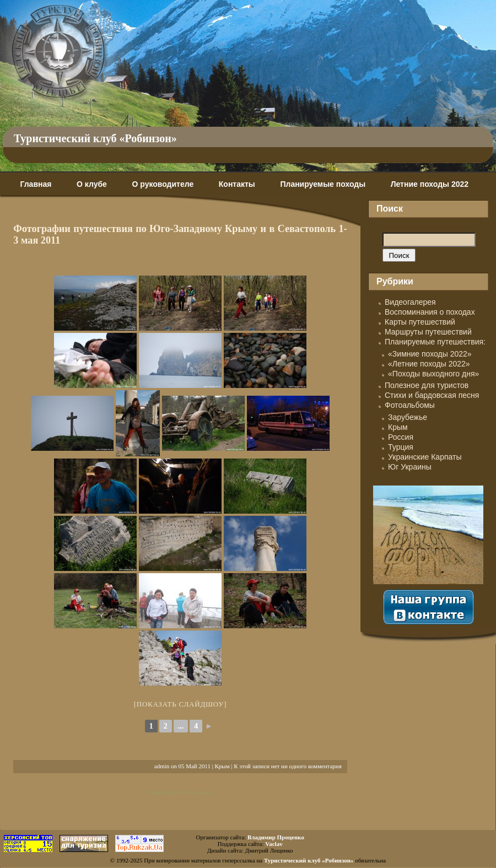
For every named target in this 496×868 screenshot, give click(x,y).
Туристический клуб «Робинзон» (95, 138)
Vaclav (274, 844)
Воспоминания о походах (430, 312)
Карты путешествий (420, 322)
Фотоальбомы (410, 405)
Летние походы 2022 (430, 184)
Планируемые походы (323, 184)
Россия (401, 437)
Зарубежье (408, 417)
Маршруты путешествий (428, 332)
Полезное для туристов (427, 385)
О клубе (92, 184)
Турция (401, 447)
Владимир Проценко (276, 837)
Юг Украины (410, 467)
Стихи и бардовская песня (432, 395)
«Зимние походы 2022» (430, 354)
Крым (222, 766)
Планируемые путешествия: (435, 342)
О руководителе (163, 184)
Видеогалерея (410, 302)
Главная (36, 184)
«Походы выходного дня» (433, 374)
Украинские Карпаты (425, 457)
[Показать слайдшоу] (180, 704)
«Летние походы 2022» (429, 364)
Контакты (237, 184)
